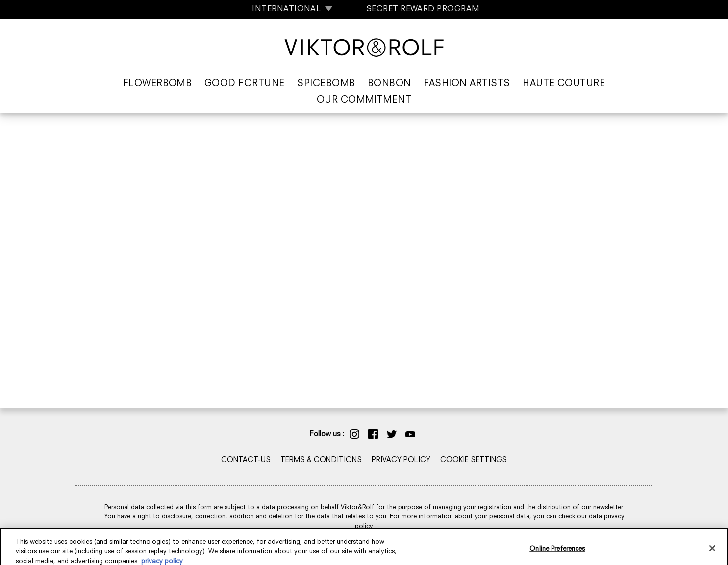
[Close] (712, 554)
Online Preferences (557, 554)
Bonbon (389, 84)
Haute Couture (564, 84)
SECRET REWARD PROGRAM (423, 9)
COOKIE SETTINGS (474, 460)
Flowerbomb (158, 84)
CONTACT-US (246, 460)
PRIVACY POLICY (401, 460)
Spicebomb (326, 84)
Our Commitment (364, 100)
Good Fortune (245, 84)
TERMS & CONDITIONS (321, 460)
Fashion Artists (467, 84)
